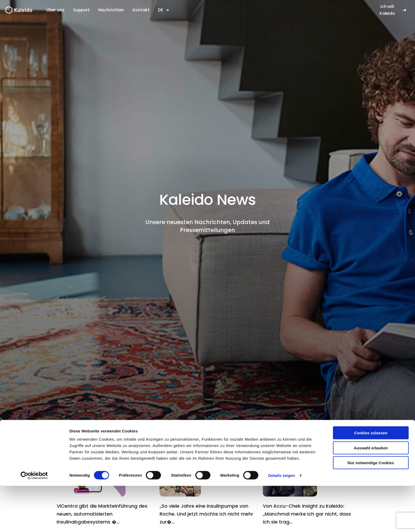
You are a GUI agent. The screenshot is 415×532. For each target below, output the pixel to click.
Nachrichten (111, 10)
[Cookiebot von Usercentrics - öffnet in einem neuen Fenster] (34, 522)
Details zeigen (281, 522)
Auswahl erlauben (371, 494)
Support (81, 10)
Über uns (55, 10)
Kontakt (141, 10)
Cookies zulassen (371, 479)
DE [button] (164, 10)
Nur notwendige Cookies (371, 509)
